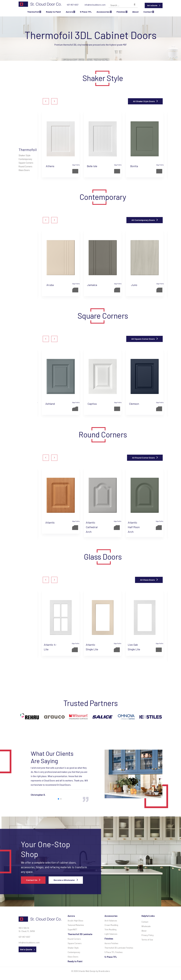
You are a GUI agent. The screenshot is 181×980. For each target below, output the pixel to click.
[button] (46, 101)
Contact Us (32, 880)
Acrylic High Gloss (75, 921)
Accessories (104, 12)
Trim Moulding (110, 929)
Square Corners (26, 163)
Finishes (122, 12)
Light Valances (111, 934)
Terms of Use (147, 940)
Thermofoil (34, 12)
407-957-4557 (73, 5)
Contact (149, 12)
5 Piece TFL (86, 12)
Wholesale (146, 926)
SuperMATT (72, 929)
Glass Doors (24, 170)
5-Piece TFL (111, 957)
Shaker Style (25, 155)
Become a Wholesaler (64, 880)
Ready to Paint (53, 12)
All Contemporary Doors (143, 220)
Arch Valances (111, 921)
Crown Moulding (111, 925)
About (135, 12)
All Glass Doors (147, 580)
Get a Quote (152, 5)
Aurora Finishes (111, 943)
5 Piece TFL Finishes (114, 952)
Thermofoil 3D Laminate (80, 934)
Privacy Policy (148, 935)
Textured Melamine (76, 925)
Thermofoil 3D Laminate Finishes (119, 948)
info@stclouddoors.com (95, 5)
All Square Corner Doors (143, 339)
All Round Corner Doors (143, 458)
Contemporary (25, 159)
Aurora (70, 12)
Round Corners (25, 166)
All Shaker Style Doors (144, 101)
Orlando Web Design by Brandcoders (94, 971)
